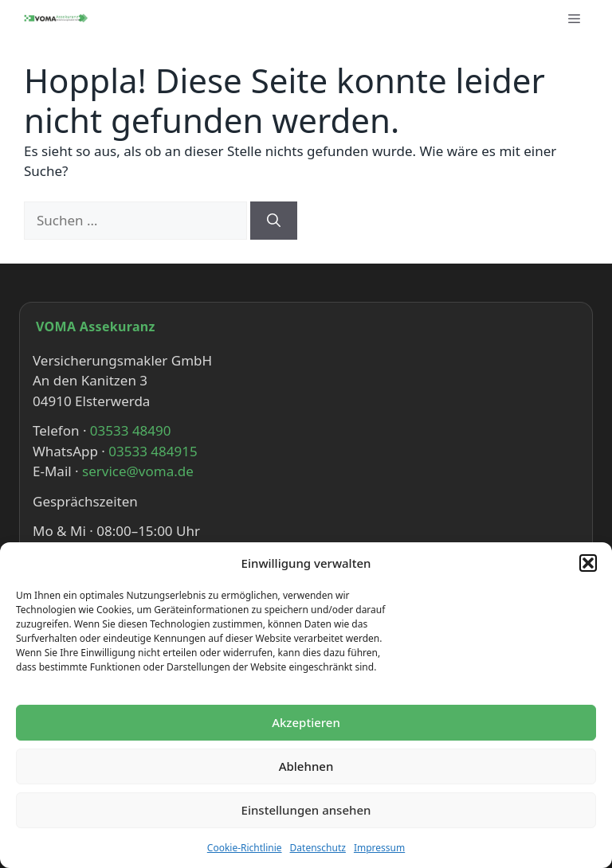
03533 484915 (153, 451)
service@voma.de (138, 471)
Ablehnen (306, 766)
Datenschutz (318, 848)
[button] (588, 563)
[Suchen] (274, 221)
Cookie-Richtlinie (245, 848)
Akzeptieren (306, 722)
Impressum (379, 848)
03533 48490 (131, 430)
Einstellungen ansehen (306, 810)
